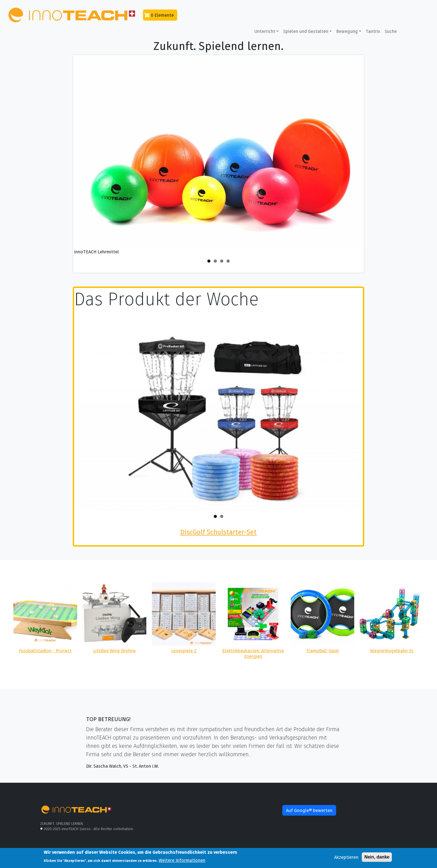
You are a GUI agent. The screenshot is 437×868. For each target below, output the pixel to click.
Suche (391, 31)
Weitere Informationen (182, 861)
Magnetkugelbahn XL (392, 651)
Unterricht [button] (265, 31)
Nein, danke (377, 858)
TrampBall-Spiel (322, 651)
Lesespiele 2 (184, 651)
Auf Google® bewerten (309, 810)
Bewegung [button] (347, 31)
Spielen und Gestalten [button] (306, 31)
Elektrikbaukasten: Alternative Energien (253, 653)
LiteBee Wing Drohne (114, 651)
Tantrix (373, 31)
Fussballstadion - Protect (45, 651)
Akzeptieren (346, 858)
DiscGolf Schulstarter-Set (219, 532)
